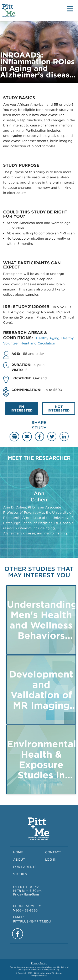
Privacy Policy (39, 963)
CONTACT (53, 852)
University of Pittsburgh (51, 973)
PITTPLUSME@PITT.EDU (32, 921)
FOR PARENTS (25, 867)
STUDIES (20, 874)
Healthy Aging (48, 338)
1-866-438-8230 (25, 910)
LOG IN (51, 860)
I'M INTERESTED (22, 409)
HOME (18, 852)
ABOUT (19, 860)
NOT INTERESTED (59, 409)
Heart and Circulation (38, 343)
